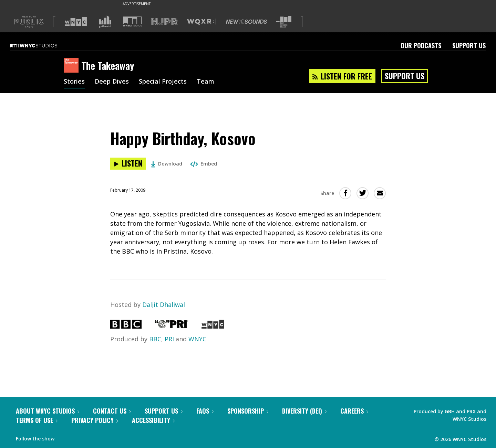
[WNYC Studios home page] (42, 45)
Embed (204, 164)
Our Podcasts (421, 45)
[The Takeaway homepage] (73, 66)
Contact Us (112, 411)
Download (167, 164)
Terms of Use (37, 420)
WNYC (197, 339)
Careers (354, 411)
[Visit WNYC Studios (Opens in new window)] (132, 22)
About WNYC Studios (48, 411)
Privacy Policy (95, 420)
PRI (169, 339)
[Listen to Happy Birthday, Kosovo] (128, 164)
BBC (155, 339)
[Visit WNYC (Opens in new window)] (76, 22)
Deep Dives (112, 82)
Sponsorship (248, 411)
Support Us (469, 45)
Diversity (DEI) (304, 411)
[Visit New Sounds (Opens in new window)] (246, 22)
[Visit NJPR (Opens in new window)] (164, 22)
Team (205, 82)
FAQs (205, 411)
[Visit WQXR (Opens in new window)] (202, 22)
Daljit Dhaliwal (164, 305)
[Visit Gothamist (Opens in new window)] (105, 22)
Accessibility (153, 420)
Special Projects (163, 82)
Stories (74, 82)
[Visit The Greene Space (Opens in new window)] (284, 22)
